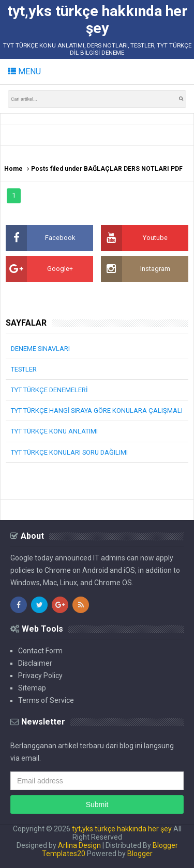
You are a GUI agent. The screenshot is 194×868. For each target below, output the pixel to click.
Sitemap (32, 688)
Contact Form (40, 651)
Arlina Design (79, 845)
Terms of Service (46, 700)
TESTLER (24, 369)
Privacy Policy (40, 676)
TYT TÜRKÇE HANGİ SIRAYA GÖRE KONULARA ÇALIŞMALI (97, 411)
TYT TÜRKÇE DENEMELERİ (49, 390)
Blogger (140, 854)
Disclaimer (35, 663)
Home (13, 169)
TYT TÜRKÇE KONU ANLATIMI (54, 431)
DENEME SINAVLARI (40, 349)
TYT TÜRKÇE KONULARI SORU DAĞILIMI (69, 452)
